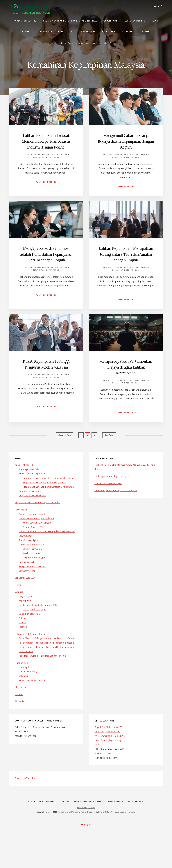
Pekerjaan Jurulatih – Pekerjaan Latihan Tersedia (44, 686)
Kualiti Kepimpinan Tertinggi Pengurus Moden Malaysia (46, 378)
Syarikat (19, 613)
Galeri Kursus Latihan (30, 635)
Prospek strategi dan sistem (33, 588)
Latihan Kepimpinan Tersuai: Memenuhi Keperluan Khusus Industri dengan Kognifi (46, 144)
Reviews (23, 644)
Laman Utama (67, 43)
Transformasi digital (29, 561)
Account (19, 724)
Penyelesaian (22, 531)
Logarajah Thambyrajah (35, 631)
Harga (18, 606)
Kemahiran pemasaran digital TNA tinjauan (117, 507)
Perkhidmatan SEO (33, 575)
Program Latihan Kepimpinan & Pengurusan (46, 504)
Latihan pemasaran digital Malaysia (113, 493)
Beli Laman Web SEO (26, 599)
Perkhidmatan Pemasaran (32, 566)
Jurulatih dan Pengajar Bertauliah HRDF (39, 626)
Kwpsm (55, 160)
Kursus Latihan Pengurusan (33, 491)
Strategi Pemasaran (33, 570)
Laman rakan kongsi (29, 702)
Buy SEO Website (28, 592)
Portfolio (23, 648)
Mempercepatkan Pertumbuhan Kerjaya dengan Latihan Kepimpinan (126, 381)
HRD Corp (28, 160)
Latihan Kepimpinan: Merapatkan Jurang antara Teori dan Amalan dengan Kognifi (126, 263)
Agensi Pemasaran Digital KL (34, 535)
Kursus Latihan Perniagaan (33, 710)
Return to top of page (86, 844)
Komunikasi (42, 160)
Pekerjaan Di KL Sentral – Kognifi (32, 655)
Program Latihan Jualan (31, 512)
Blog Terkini (21, 717)
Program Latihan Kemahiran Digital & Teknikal (39, 524)
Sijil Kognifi (25, 639)
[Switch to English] (144, 32)
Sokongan (24, 706)
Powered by (28, 809)
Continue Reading (46, 189)
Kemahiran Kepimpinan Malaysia (89, 43)
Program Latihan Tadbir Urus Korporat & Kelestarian (50, 508)
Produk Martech (27, 583)
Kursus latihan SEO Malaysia (109, 500)
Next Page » (109, 453)
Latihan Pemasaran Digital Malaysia (37, 540)
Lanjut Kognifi (26, 618)
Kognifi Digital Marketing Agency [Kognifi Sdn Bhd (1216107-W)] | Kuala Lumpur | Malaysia (97, 848)
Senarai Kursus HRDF (34, 548)
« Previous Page (64, 453)
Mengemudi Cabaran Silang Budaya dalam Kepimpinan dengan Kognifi (126, 144)
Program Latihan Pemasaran (34, 517)
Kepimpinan (25, 622)
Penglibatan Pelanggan (35, 579)
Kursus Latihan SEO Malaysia (38, 544)
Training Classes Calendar (32, 486)
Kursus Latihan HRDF (26, 482)
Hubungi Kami (22, 693)
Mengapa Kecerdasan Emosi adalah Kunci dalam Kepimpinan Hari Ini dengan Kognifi (46, 263)
